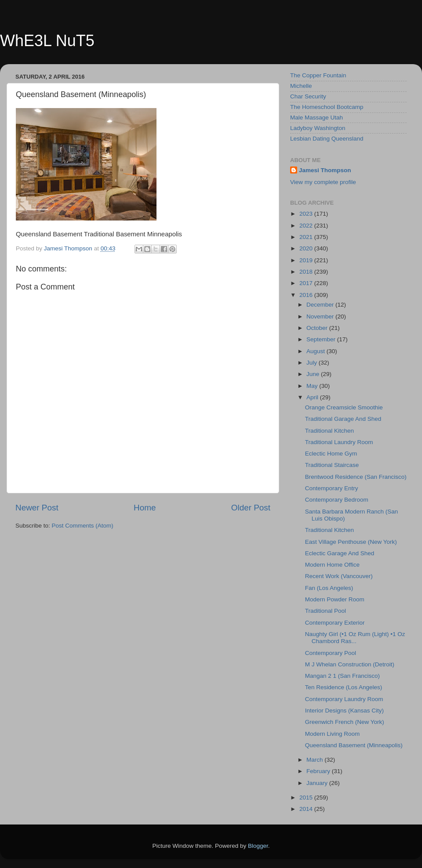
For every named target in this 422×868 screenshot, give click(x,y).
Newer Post (37, 508)
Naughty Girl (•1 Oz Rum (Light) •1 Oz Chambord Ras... (355, 638)
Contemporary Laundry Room (344, 699)
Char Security (308, 96)
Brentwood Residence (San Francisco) (356, 477)
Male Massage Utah (316, 118)
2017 (307, 283)
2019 (307, 260)
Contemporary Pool (331, 653)
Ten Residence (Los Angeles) (344, 687)
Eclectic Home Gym (331, 454)
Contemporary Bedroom (337, 500)
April (313, 397)
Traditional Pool (326, 611)
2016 (307, 295)
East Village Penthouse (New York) (351, 542)
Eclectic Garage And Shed (340, 553)
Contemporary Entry (332, 488)
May (313, 386)
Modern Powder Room (335, 599)
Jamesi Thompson (325, 170)
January (318, 783)
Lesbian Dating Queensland (327, 139)
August (316, 351)
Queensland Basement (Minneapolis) (354, 745)
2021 (307, 237)
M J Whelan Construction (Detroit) (350, 664)
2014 (307, 809)
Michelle (301, 86)
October (318, 328)
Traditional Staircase (332, 465)
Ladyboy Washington (318, 128)
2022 (307, 226)
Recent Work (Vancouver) (339, 576)
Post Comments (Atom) (83, 526)
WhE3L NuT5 (47, 41)
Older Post (251, 508)
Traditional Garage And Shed (343, 419)
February (319, 771)
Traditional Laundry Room (339, 442)
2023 (307, 214)
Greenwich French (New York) (345, 722)
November (321, 316)
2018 (307, 272)
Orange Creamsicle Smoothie (344, 407)
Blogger (258, 846)
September (322, 339)
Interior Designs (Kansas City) (344, 711)
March (315, 760)
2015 (307, 797)
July (313, 363)
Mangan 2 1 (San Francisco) (342, 676)
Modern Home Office (332, 565)
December (321, 305)
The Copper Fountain (318, 75)
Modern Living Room (333, 734)
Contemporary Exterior (335, 623)
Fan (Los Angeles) (329, 588)
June (314, 374)
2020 (307, 248)
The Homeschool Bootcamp (327, 107)
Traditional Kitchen (329, 431)
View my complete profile (323, 182)
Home (145, 508)
